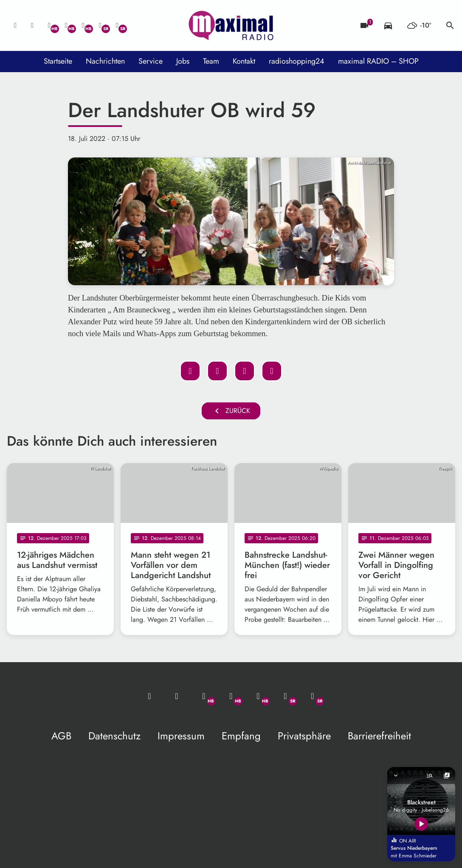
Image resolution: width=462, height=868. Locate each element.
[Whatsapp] (49, 25)
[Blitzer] (364, 25)
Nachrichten (105, 61)
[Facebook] (66, 25)
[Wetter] (419, 25)
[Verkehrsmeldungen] (388, 25)
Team (211, 61)
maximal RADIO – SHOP (378, 61)
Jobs (183, 61)
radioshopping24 (297, 61)
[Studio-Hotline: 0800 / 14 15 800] (32, 25)
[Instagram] (83, 25)
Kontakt (244, 61)
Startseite (58, 61)
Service (151, 61)
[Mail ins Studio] (15, 25)
